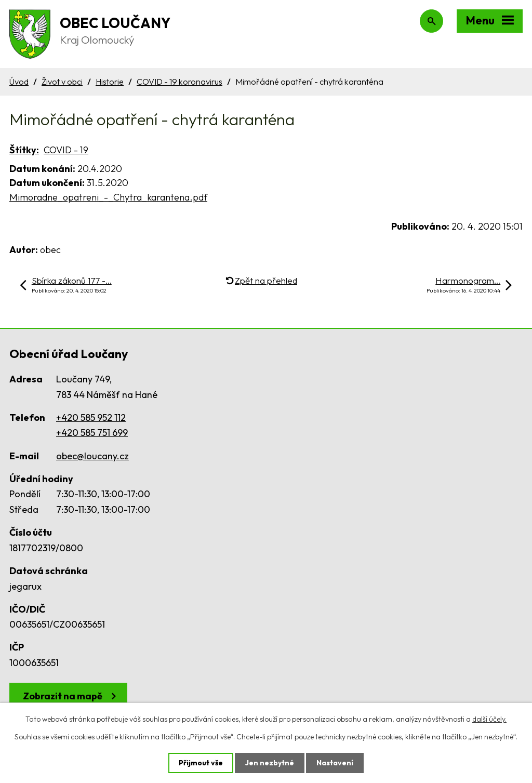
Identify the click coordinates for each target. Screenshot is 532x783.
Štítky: (24, 150)
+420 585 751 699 (92, 433)
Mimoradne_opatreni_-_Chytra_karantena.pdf (108, 197)
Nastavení (335, 763)
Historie (110, 82)
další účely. (489, 719)
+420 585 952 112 (91, 417)
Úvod (19, 82)
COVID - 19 (66, 150)
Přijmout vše (201, 763)
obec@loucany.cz (92, 456)
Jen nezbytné (270, 763)
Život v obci (62, 82)
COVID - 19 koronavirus (179, 82)
